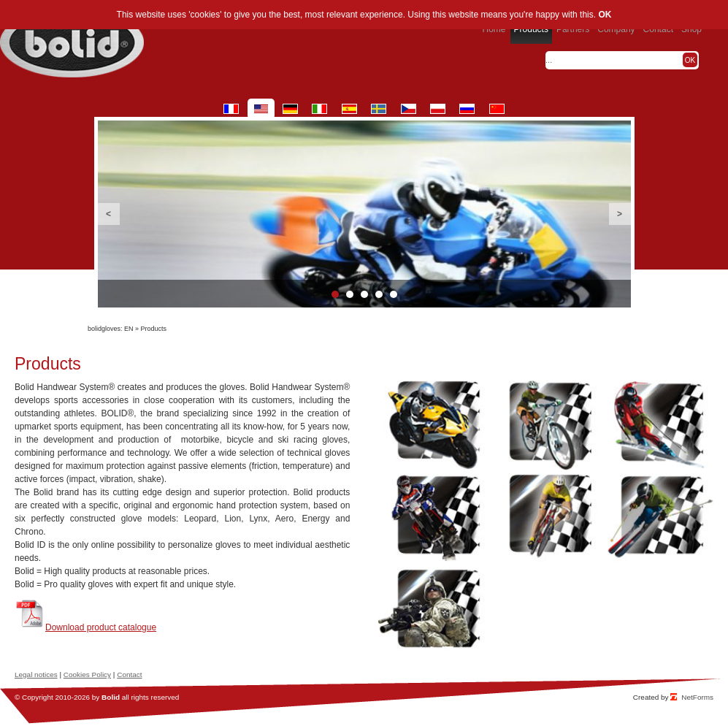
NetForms (697, 697)
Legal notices (36, 675)
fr (231, 109)
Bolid (111, 697)
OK (605, 15)
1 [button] (335, 294)
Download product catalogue (101, 627)
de (290, 109)
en (261, 109)
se (379, 109)
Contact (129, 675)
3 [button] (364, 294)
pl (438, 109)
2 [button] (350, 294)
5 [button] (394, 294)
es (349, 109)
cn (497, 109)
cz (409, 109)
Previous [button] (109, 214)
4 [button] (379, 294)
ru (467, 109)
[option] (364, 214)
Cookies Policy (87, 675)
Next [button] (620, 214)
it (319, 109)
